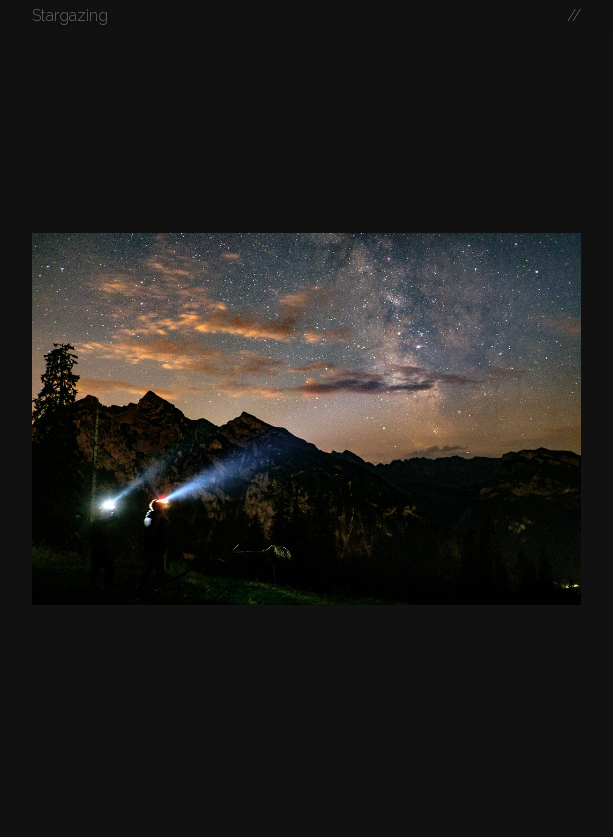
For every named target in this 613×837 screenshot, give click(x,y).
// (574, 15)
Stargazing (70, 15)
